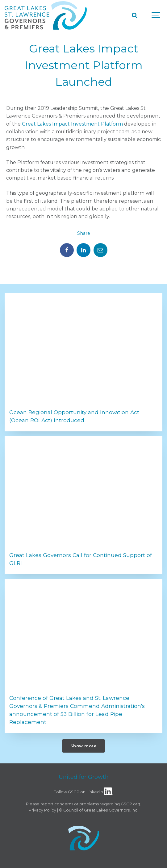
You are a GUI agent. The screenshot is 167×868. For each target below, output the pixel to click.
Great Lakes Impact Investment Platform (72, 124)
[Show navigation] (156, 15)
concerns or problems (77, 804)
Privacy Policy (42, 810)
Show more (84, 746)
